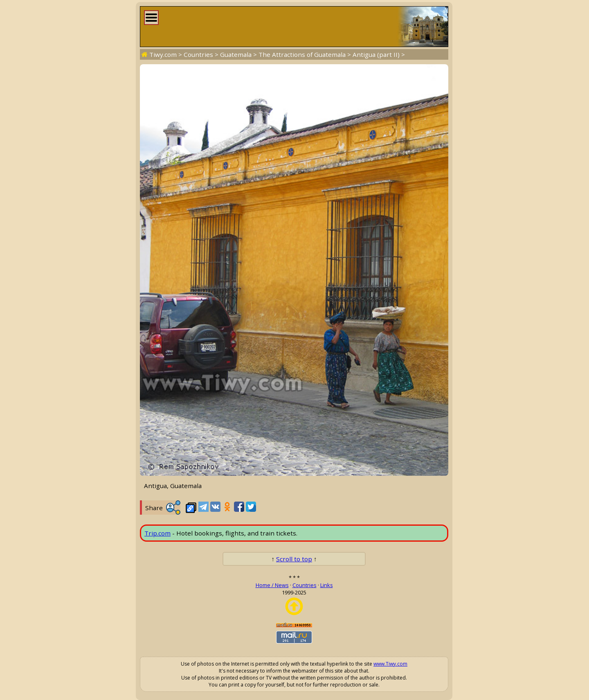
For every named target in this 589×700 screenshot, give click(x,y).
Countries (198, 54)
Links (327, 585)
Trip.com (157, 533)
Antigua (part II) (376, 54)
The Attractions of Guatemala (302, 54)
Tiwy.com (163, 54)
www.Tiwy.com (390, 664)
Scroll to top (294, 559)
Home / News (272, 585)
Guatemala (236, 54)
